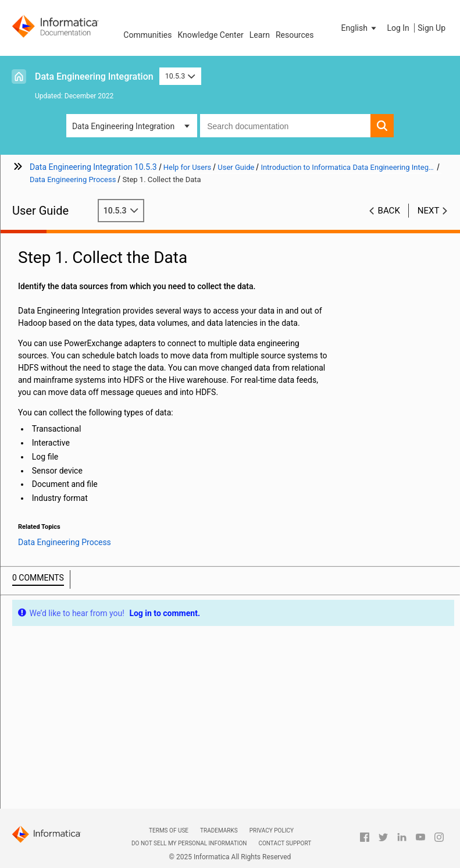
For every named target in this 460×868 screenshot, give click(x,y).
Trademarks (219, 830)
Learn (260, 35)
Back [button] (389, 211)
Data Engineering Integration (94, 77)
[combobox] (285, 126)
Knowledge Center (210, 35)
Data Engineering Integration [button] (123, 126)
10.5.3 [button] (180, 76)
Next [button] (429, 211)
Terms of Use (169, 830)
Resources (295, 35)
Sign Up (432, 28)
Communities (147, 35)
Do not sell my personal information (189, 843)
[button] (360, 28)
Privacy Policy (272, 830)
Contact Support (285, 843)
